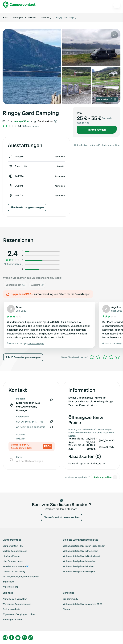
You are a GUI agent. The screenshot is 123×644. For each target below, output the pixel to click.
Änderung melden (111, 145)
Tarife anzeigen (97, 130)
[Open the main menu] (117, 5)
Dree (19, 307)
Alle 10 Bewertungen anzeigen (23, 357)
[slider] (105, 357)
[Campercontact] (19, 5)
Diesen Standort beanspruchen (61, 517)
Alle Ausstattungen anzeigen (27, 207)
